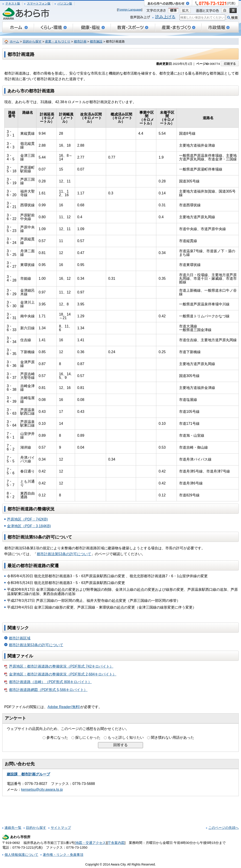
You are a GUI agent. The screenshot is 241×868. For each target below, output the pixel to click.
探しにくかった (88, 737)
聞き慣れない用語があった (173, 737)
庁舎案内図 (116, 843)
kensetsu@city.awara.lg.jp (42, 790)
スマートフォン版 (39, 3)
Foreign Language (130, 10)
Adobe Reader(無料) (64, 707)
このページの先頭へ (224, 828)
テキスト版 (13, 3)
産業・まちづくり (58, 42)
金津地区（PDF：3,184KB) (29, 526)
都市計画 (80, 42)
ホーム (14, 42)
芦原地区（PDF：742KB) (27, 519)
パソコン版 (65, 3)
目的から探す (32, 42)
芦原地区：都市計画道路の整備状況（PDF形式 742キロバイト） (59, 666)
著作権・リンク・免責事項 (63, 855)
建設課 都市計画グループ (28, 774)
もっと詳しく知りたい (126, 737)
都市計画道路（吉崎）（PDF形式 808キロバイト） (48, 682)
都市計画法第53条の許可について (64, 554)
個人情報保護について (21, 855)
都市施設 (96, 42)
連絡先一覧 (13, 828)
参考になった (57, 737)
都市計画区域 (20, 638)
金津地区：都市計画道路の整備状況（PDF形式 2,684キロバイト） (60, 674)
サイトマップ (61, 828)
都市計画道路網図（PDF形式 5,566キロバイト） (46, 690)
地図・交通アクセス (91, 843)
